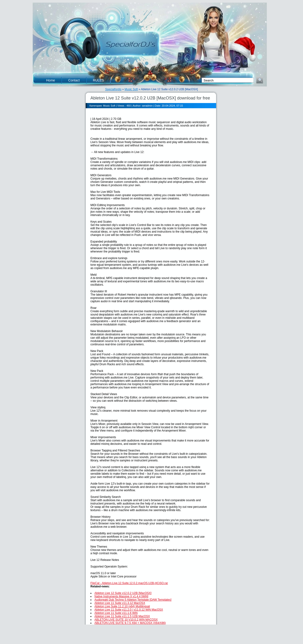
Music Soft (131, 89)
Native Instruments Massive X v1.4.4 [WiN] (121, 596)
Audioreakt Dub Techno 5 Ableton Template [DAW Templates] (133, 600)
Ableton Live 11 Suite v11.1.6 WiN (116, 613)
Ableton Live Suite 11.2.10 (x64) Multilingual (122, 606)
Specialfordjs (113, 89)
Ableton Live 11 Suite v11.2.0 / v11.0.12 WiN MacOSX (129, 610)
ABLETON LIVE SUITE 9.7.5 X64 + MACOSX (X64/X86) (130, 623)
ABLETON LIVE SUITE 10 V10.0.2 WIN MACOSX (126, 620)
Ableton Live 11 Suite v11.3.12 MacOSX (120, 603)
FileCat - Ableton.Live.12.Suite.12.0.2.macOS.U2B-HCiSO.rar (129, 583)
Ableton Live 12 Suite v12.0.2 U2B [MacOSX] (123, 593)
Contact (74, 80)
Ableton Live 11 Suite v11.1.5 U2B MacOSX (122, 616)
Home (51, 80)
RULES (99, 80)
